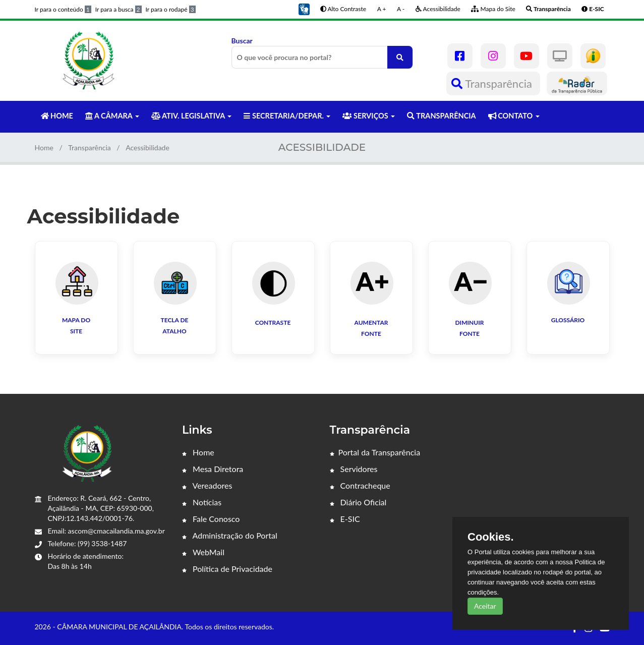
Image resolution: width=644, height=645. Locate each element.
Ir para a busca (119, 9)
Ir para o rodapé (171, 9)
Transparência (493, 83)
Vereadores (207, 485)
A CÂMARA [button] (112, 116)
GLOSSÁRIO (568, 320)
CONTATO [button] (514, 116)
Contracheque (360, 485)
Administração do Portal (230, 535)
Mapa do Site (493, 9)
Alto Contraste (343, 9)
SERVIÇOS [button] (369, 116)
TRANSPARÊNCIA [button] (441, 116)
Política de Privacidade (227, 569)
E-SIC (345, 519)
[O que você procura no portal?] (400, 57)
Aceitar (485, 606)
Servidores (354, 469)
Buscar (322, 52)
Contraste (273, 323)
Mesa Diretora (213, 469)
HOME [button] (57, 116)
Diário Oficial (358, 502)
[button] (304, 8)
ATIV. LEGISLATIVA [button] (191, 116)
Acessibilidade (438, 9)
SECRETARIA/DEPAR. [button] (287, 116)
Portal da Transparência (375, 452)
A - (401, 9)
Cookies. (491, 537)
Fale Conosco (211, 519)
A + (382, 9)
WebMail (203, 552)
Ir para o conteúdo (63, 9)
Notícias (202, 502)
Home (44, 148)
